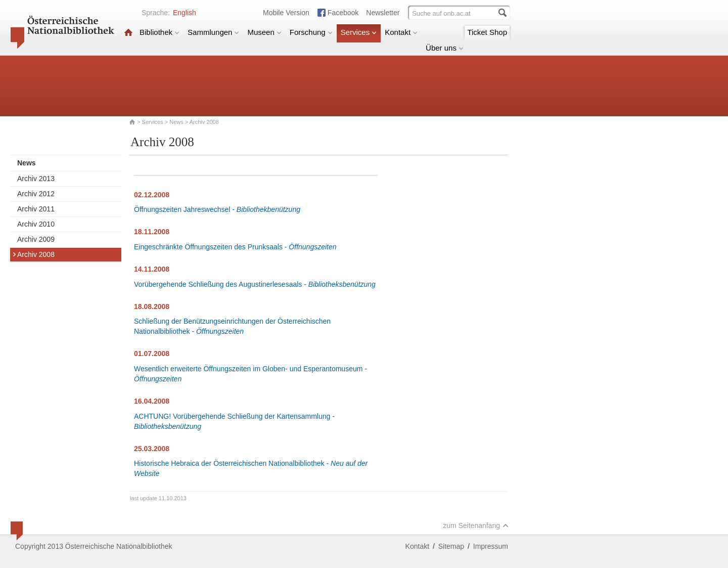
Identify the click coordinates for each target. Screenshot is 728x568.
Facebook (343, 13)
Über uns (445, 48)
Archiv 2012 (36, 194)
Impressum (491, 546)
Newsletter (383, 13)
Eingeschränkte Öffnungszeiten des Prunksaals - (235, 247)
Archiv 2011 (36, 209)
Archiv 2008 (33, 254)
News (176, 122)
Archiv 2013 (36, 179)
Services (359, 32)
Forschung (311, 32)
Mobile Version (286, 13)
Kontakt (401, 32)
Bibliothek (160, 32)
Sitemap (451, 546)
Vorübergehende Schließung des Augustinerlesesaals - (255, 284)
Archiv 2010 (36, 224)
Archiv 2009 (36, 239)
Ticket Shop (487, 32)
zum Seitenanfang (476, 526)
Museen (264, 32)
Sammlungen (213, 32)
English (185, 13)
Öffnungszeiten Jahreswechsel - (217, 209)
